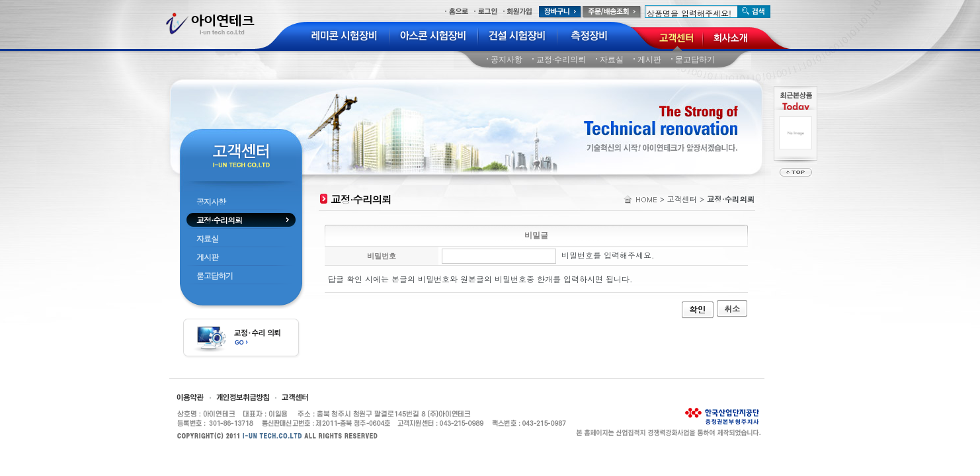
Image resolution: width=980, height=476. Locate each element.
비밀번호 (382, 256)
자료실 (612, 59)
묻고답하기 (695, 59)
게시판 (649, 59)
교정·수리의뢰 (561, 59)
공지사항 (507, 59)
